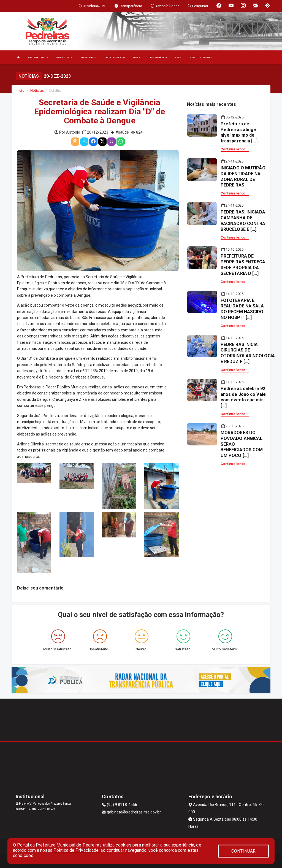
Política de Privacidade (76, 850)
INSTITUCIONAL (38, 57)
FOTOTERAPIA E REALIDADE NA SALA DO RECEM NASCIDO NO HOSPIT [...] (242, 309)
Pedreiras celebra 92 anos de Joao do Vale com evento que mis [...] (243, 397)
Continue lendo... (235, 149)
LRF (178, 57)
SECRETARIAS (88, 57)
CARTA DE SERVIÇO (114, 57)
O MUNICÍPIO (64, 57)
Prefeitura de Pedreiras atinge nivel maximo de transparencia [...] (239, 132)
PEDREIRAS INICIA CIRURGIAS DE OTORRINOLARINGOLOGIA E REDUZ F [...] (248, 353)
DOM (137, 57)
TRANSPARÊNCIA (158, 57)
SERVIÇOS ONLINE (201, 57)
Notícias (37, 90)
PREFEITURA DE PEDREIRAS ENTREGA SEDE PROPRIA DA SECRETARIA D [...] (243, 265)
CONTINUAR (243, 851)
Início (20, 90)
